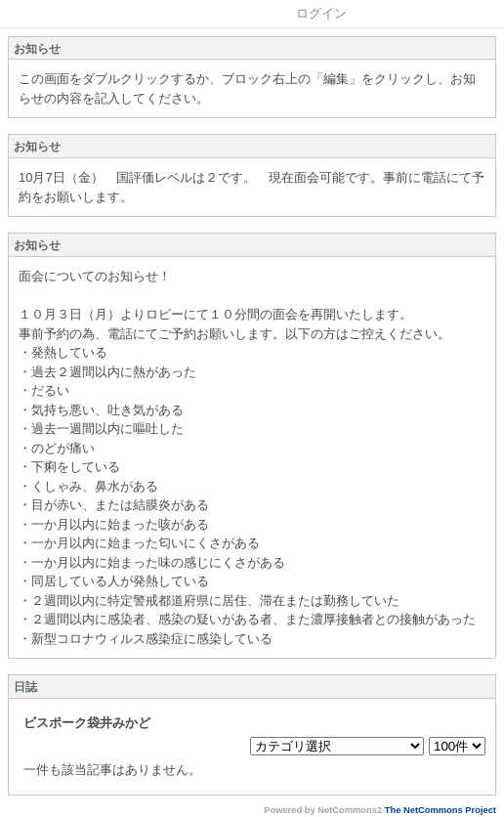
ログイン (321, 13)
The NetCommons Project (441, 810)
